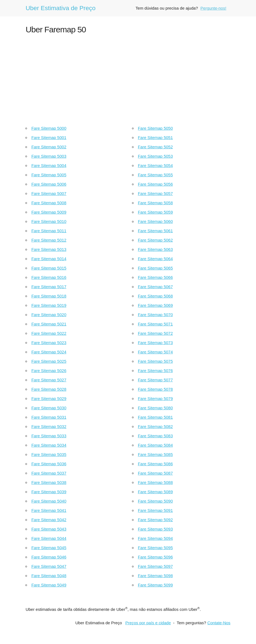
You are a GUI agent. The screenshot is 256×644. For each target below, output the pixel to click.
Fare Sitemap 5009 (49, 212)
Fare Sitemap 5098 (155, 576)
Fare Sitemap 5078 (155, 389)
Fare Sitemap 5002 (49, 147)
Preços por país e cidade (148, 623)
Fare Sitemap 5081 (155, 417)
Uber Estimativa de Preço (60, 8)
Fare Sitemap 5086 (155, 464)
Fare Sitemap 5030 (49, 408)
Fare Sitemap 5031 (49, 417)
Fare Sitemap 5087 (155, 473)
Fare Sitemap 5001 (49, 137)
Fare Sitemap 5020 (49, 315)
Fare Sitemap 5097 (155, 566)
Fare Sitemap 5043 (49, 529)
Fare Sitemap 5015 (49, 268)
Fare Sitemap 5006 (49, 184)
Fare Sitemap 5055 (155, 175)
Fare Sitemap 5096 (155, 557)
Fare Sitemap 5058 (155, 203)
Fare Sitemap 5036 (49, 464)
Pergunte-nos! (213, 8)
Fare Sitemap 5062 (155, 240)
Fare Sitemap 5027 (49, 380)
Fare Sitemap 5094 (155, 538)
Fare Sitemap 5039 (49, 492)
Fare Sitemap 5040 (49, 501)
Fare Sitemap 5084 (155, 445)
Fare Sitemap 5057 (155, 193)
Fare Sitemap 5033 (49, 436)
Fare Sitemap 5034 (49, 445)
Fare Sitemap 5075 (155, 361)
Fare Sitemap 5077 (155, 380)
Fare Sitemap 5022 (49, 333)
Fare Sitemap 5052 (155, 147)
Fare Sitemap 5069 (155, 305)
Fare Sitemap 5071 (155, 324)
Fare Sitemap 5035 (49, 454)
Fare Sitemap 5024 (49, 352)
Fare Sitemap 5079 (155, 398)
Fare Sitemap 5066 (155, 277)
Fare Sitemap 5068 (155, 296)
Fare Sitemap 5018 (49, 296)
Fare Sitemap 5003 (49, 156)
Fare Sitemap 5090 (155, 501)
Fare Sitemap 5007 (49, 193)
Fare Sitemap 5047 (49, 566)
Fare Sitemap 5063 (155, 249)
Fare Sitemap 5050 (155, 128)
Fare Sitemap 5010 (49, 221)
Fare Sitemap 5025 (49, 361)
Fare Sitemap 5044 (49, 538)
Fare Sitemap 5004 (49, 165)
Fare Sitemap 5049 (49, 585)
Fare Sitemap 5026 (49, 371)
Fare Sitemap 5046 (49, 557)
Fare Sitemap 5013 (49, 249)
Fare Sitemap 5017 (49, 287)
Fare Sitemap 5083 (155, 436)
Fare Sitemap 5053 (155, 156)
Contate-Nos (219, 623)
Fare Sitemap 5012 (49, 240)
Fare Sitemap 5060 (155, 221)
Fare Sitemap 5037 (49, 473)
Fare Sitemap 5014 (49, 259)
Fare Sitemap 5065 (155, 268)
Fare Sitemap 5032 (49, 426)
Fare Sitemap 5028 (49, 389)
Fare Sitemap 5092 (155, 520)
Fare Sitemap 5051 (155, 137)
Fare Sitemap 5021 (49, 324)
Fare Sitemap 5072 (155, 333)
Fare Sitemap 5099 (155, 585)
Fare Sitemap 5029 (49, 398)
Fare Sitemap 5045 (49, 548)
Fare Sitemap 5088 (155, 482)
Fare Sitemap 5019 (49, 305)
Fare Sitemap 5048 (49, 576)
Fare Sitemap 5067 (155, 287)
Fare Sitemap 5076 (155, 371)
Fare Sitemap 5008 (49, 203)
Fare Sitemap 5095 (155, 548)
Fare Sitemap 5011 (49, 231)
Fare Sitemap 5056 (155, 184)
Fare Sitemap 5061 (155, 231)
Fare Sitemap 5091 (155, 510)
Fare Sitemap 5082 (155, 426)
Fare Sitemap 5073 (155, 343)
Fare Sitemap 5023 (49, 343)
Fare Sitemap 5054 (155, 165)
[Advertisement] (128, 78)
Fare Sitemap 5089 (155, 492)
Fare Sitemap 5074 (155, 352)
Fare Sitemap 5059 (155, 212)
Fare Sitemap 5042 (49, 520)
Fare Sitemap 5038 (49, 482)
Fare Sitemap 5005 (49, 175)
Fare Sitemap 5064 (155, 259)
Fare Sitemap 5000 (49, 128)
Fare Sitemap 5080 (155, 408)
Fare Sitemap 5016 (49, 277)
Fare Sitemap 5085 (155, 454)
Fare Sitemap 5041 (49, 510)
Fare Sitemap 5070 (155, 315)
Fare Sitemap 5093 (155, 529)
